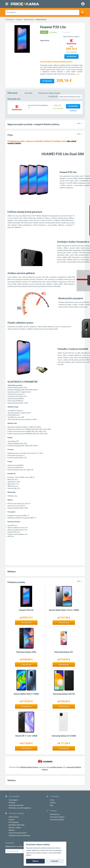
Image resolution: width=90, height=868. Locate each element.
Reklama (12, 830)
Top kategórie (13, 800)
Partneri (11, 820)
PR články (12, 803)
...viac (77, 74)
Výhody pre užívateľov (16, 805)
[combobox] (70, 97)
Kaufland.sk (73, 110)
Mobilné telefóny (29, 20)
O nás (52, 800)
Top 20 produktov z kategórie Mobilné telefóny (56, 62)
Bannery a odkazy (15, 828)
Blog (52, 805)
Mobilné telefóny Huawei (29, 767)
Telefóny (19, 20)
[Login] (83, 4)
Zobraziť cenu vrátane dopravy (49, 93)
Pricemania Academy (57, 817)
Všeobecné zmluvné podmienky (19, 835)
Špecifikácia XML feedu (17, 825)
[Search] (82, 12)
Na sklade (29, 93)
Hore (79, 123)
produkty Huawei (56, 767)
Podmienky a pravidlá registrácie (20, 808)
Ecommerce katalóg (57, 820)
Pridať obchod (13, 817)
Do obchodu (71, 56)
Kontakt (53, 803)
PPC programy (14, 822)
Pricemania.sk (10, 20)
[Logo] (71, 41)
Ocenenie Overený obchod (18, 833)
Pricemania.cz (55, 814)
